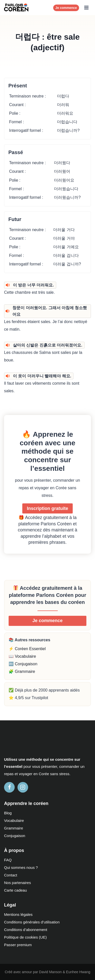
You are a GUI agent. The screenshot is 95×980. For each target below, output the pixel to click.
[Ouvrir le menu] (86, 7)
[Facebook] (9, 787)
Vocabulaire (14, 820)
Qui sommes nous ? (21, 867)
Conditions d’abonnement (26, 930)
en (36, 774)
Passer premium (18, 945)
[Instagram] (23, 787)
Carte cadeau (15, 890)
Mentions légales (18, 914)
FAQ (8, 860)
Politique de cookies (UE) (25, 937)
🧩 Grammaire (22, 671)
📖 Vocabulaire (22, 656)
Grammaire (14, 828)
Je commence (66, 8)
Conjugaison (15, 836)
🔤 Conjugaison (23, 664)
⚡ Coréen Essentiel (27, 649)
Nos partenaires (17, 883)
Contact (11, 875)
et (16, 774)
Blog (8, 813)
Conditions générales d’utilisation (32, 922)
